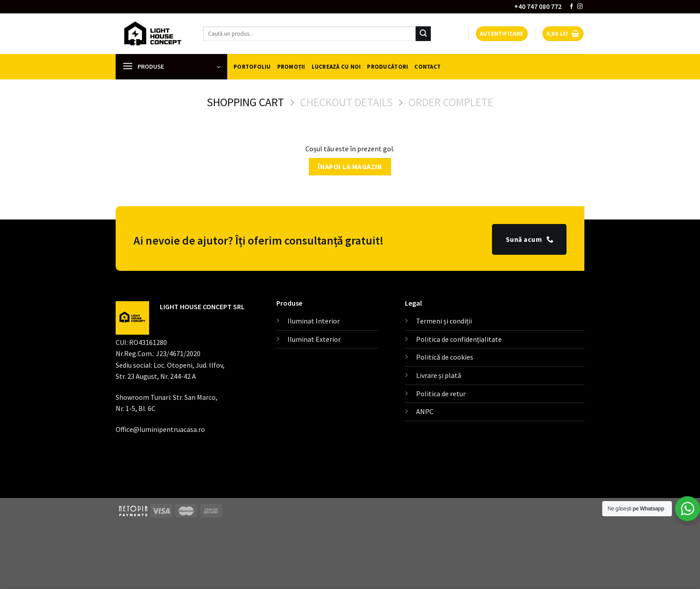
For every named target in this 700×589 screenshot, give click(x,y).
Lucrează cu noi (336, 66)
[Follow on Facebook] (571, 7)
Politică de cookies (445, 357)
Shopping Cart (245, 102)
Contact (427, 66)
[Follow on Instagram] (580, 7)
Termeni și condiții (444, 321)
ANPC (425, 411)
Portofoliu (252, 66)
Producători (387, 66)
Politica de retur (441, 394)
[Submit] (423, 34)
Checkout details (346, 102)
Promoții (291, 66)
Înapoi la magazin (350, 167)
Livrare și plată (439, 375)
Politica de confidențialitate (459, 339)
